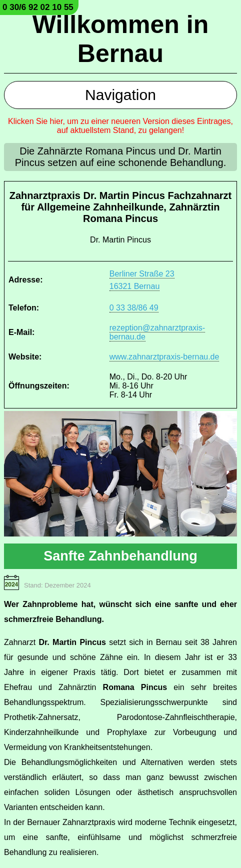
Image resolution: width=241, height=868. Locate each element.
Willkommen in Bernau (120, 39)
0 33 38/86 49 (134, 308)
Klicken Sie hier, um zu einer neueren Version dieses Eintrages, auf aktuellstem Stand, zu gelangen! (120, 126)
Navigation (120, 95)
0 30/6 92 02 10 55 (38, 7)
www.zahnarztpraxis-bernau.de (164, 357)
